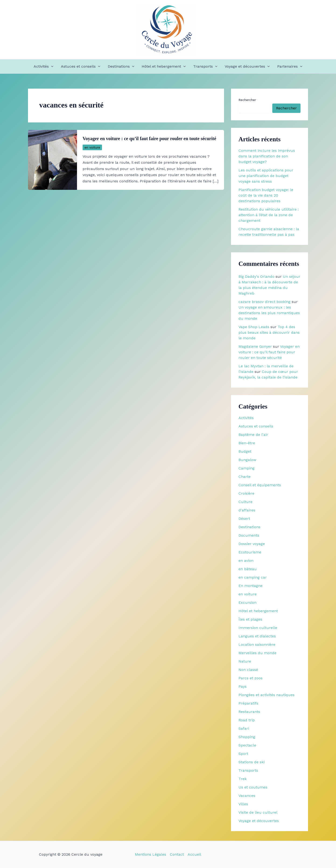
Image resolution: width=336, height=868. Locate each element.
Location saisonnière (257, 644)
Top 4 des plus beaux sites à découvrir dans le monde (269, 332)
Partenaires (290, 66)
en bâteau (248, 569)
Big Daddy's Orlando (256, 276)
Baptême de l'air (253, 435)
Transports (205, 66)
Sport (243, 754)
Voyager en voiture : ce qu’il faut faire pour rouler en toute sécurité (149, 139)
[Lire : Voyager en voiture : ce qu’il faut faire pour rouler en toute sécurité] (52, 159)
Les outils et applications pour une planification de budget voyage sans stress (266, 176)
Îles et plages (250, 619)
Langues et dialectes (257, 636)
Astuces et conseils (81, 66)
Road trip (247, 720)
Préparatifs (248, 703)
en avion (246, 561)
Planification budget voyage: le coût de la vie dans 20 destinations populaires (266, 195)
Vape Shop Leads (254, 327)
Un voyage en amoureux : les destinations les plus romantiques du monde (269, 313)
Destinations (121, 66)
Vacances (247, 796)
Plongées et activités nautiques (266, 695)
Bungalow (247, 460)
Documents (249, 535)
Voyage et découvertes (247, 66)
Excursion (247, 602)
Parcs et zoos (250, 678)
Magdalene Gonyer (255, 346)
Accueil (194, 854)
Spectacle (247, 745)
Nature (245, 661)
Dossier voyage (252, 544)
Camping (247, 468)
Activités (44, 66)
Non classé (248, 670)
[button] (51, 66)
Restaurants (249, 712)
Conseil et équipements (260, 485)
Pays (243, 686)
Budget (245, 451)
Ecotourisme (250, 552)
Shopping (247, 737)
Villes (243, 804)
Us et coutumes (253, 787)
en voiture (92, 147)
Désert (244, 519)
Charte (245, 477)
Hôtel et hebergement (164, 66)
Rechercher (247, 100)
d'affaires (247, 510)
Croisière (246, 493)
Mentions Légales (150, 854)
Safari (244, 728)
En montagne (250, 586)
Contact (177, 854)
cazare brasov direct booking (264, 302)
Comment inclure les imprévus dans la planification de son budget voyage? (267, 156)
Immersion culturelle (258, 628)
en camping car (253, 577)
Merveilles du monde (257, 653)
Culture (245, 502)
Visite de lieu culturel (258, 812)
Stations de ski (252, 762)
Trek (243, 779)
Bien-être (247, 443)
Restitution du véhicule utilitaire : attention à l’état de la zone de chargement (269, 215)
